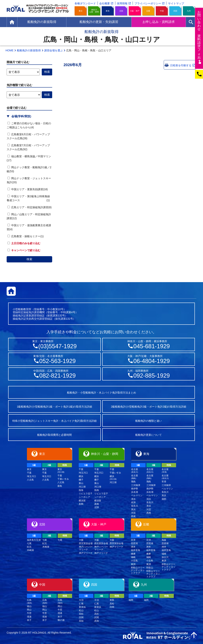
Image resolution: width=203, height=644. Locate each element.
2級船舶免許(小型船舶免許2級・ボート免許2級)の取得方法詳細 (149, 407)
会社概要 (105, 3)
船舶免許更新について (149, 435)
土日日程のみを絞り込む (24, 243)
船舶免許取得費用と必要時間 (54, 435)
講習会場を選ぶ (54, 50)
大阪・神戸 (135, 11)
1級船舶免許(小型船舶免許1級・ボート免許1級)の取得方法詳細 (55, 407)
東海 (108, 11)
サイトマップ (176, 3)
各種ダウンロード (85, 3)
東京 (81, 11)
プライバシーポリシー (148, 3)
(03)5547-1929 (57, 346)
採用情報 (122, 3)
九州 (189, 11)
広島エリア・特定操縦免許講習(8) (30, 207)
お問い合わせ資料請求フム (199, 37)
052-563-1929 (57, 361)
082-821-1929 (57, 376)
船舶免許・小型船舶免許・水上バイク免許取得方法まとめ (101, 393)
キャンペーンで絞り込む (24, 250)
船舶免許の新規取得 (29, 50)
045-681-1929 (152, 346)
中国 (162, 11)
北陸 (121, 11)
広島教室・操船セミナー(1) (26, 236)
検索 (29, 259)
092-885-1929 (152, 376)
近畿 (148, 11)
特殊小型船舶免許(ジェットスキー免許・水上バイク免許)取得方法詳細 (54, 421)
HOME (9, 50)
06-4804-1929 (152, 361)
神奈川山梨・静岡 (94, 11)
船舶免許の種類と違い (149, 421)
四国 (175, 11)
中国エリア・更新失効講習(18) (28, 189)
